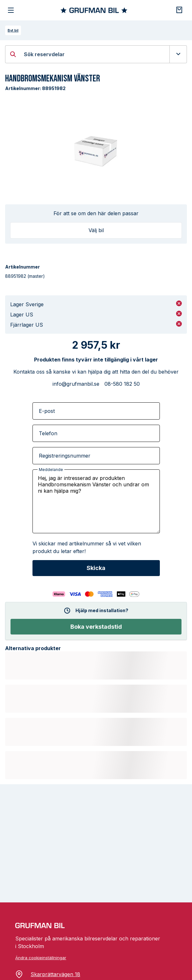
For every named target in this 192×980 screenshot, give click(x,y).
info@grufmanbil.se (76, 384)
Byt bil (13, 30)
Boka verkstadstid (96, 627)
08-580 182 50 (122, 384)
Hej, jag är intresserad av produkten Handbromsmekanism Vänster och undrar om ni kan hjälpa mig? (96, 501)
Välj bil (96, 230)
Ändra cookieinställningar (41, 958)
